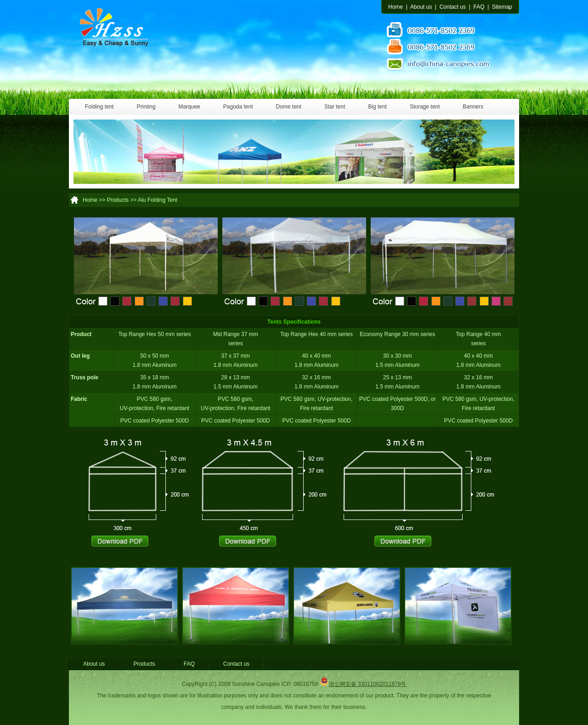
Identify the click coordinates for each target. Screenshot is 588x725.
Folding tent (99, 107)
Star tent (335, 107)
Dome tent (289, 107)
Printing (146, 107)
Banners (473, 107)
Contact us (453, 7)
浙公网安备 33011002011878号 (363, 684)
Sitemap (502, 7)
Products (144, 664)
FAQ (479, 7)
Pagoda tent (238, 107)
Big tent (377, 107)
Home (396, 7)
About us (421, 7)
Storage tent (425, 107)
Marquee (189, 107)
